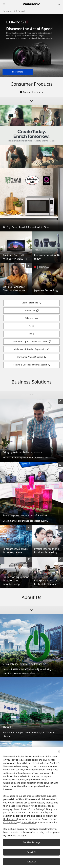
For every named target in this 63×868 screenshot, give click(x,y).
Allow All (31, 862)
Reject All (31, 852)
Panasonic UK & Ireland (14, 11)
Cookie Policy (10, 822)
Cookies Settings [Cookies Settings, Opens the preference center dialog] (32, 842)
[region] (32, 807)
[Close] (59, 752)
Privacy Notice (29, 822)
